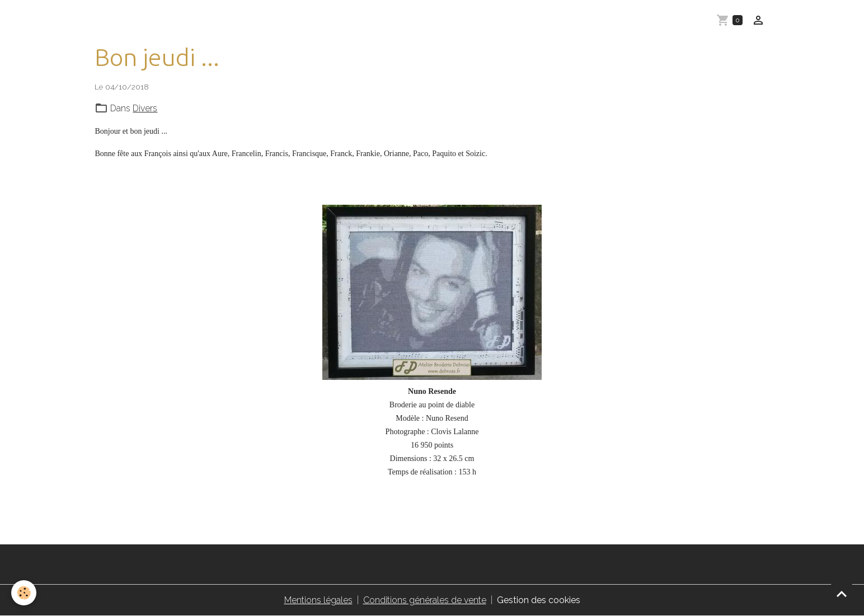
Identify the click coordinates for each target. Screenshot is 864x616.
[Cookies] (24, 593)
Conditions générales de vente (425, 600)
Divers (145, 108)
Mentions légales (318, 600)
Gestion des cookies (539, 600)
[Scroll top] (842, 594)
